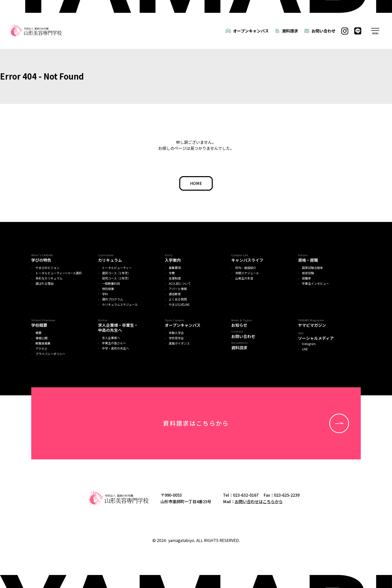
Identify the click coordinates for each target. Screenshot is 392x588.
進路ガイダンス (179, 343)
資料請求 (290, 31)
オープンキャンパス (251, 31)
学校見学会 (176, 338)
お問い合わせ (323, 31)
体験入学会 (176, 333)
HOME (196, 183)
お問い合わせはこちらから (259, 501)
